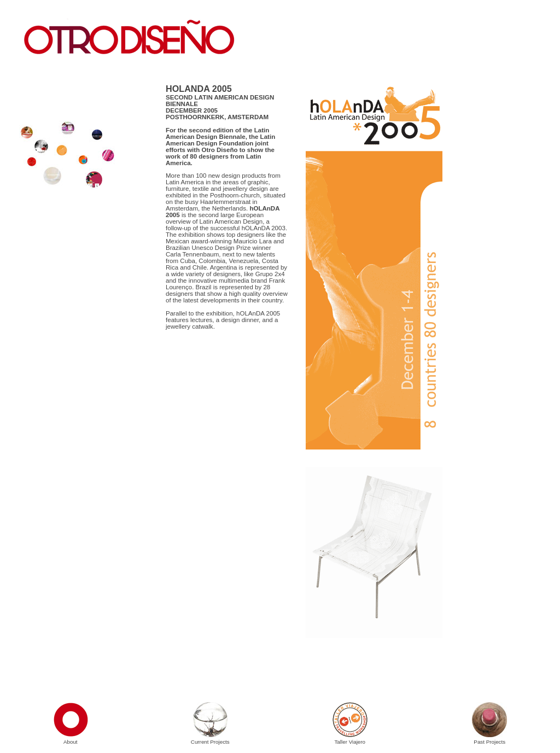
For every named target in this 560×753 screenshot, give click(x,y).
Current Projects (210, 739)
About (71, 739)
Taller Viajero (350, 739)
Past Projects (489, 739)
